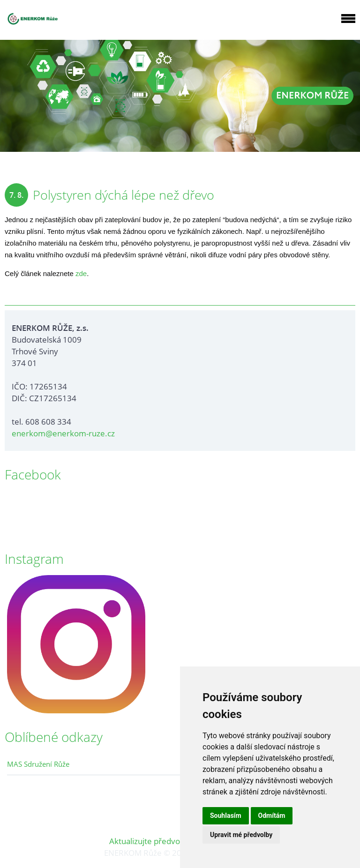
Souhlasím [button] (226, 816)
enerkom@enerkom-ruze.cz (63, 433)
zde (81, 273)
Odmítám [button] (272, 816)
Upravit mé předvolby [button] (241, 835)
